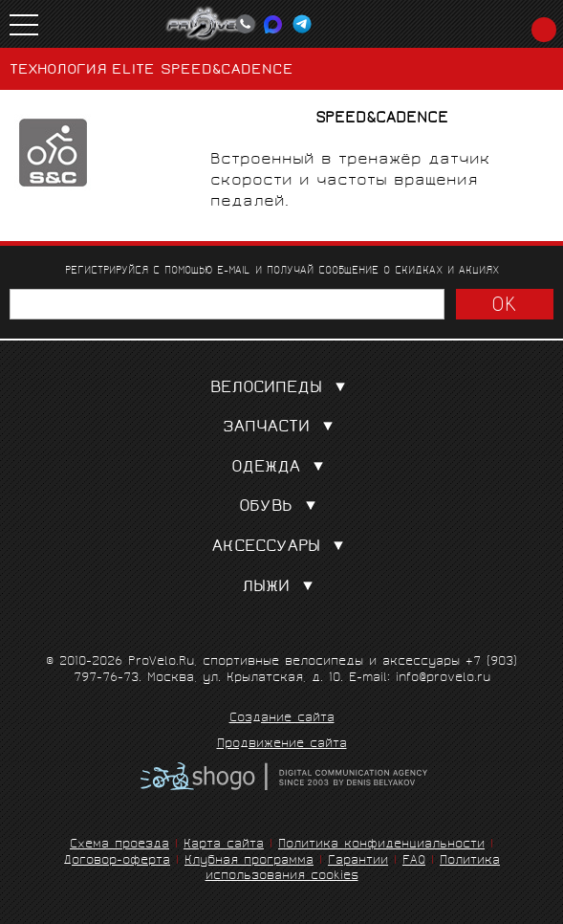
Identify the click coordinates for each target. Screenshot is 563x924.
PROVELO (211, 24)
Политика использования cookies (353, 869)
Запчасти (282, 428)
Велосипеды (282, 389)
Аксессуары (282, 548)
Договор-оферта (117, 861)
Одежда (281, 468)
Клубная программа (249, 861)
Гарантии (358, 861)
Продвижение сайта (282, 745)
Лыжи (281, 588)
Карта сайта (224, 845)
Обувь (281, 507)
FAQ (414, 861)
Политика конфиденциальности (381, 845)
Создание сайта (282, 719)
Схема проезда (119, 845)
